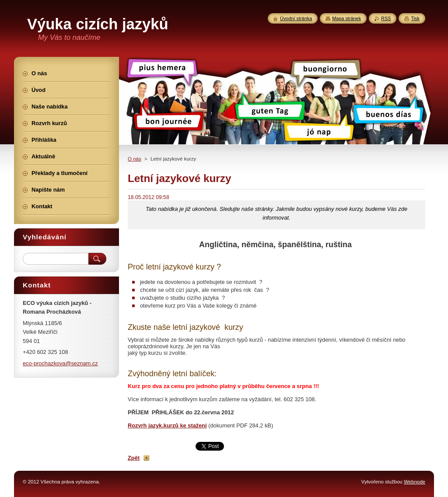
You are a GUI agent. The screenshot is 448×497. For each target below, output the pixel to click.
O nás (135, 159)
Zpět (134, 458)
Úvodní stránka (296, 18)
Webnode (415, 482)
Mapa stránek (346, 18)
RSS (386, 18)
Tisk (415, 18)
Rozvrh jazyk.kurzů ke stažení (167, 425)
